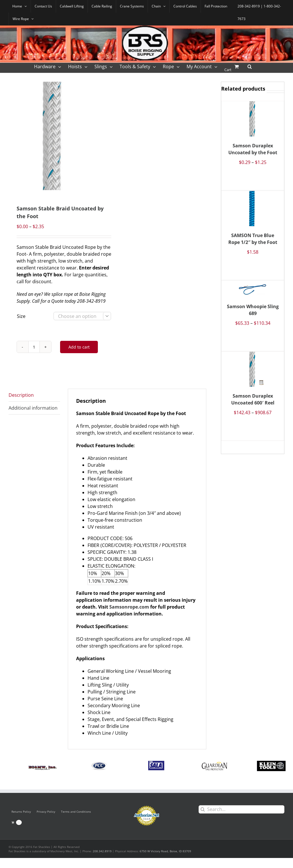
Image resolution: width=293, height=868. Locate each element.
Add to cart (79, 347)
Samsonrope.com (129, 607)
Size (21, 316)
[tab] (34, 395)
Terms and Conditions (76, 812)
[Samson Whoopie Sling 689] (253, 289)
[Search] (203, 809)
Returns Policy (21, 812)
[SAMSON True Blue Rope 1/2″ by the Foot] (253, 209)
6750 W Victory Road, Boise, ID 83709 (165, 851)
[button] (250, 66)
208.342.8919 (102, 851)
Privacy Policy (46, 812)
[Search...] (241, 809)
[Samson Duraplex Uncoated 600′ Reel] (253, 369)
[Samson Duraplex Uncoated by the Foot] (253, 119)
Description (21, 395)
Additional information (33, 408)
